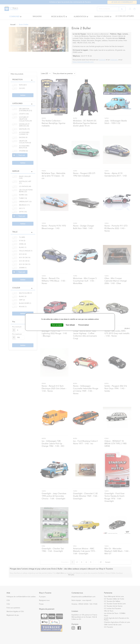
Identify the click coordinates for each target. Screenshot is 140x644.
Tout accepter (57, 325)
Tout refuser (70, 325)
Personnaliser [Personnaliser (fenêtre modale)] (84, 325)
